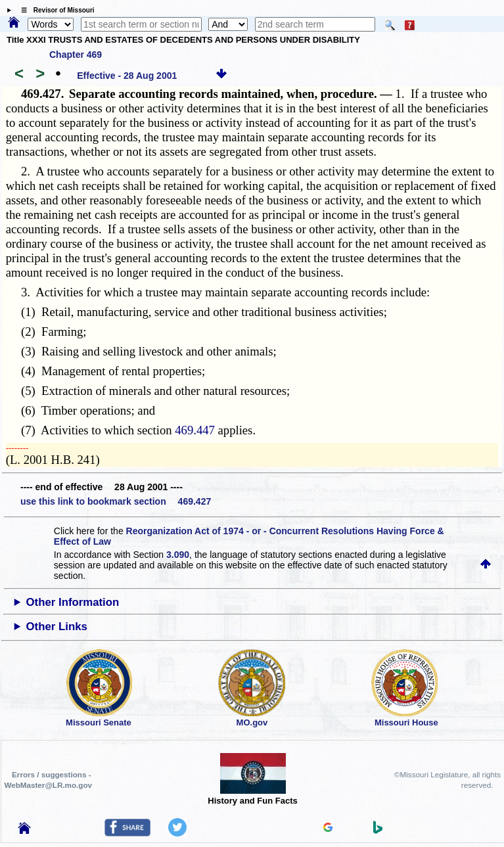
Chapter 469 (76, 55)
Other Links (57, 627)
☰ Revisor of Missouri (55, 10)
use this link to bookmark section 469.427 (116, 501)
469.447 (195, 430)
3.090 (178, 555)
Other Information (73, 602)
